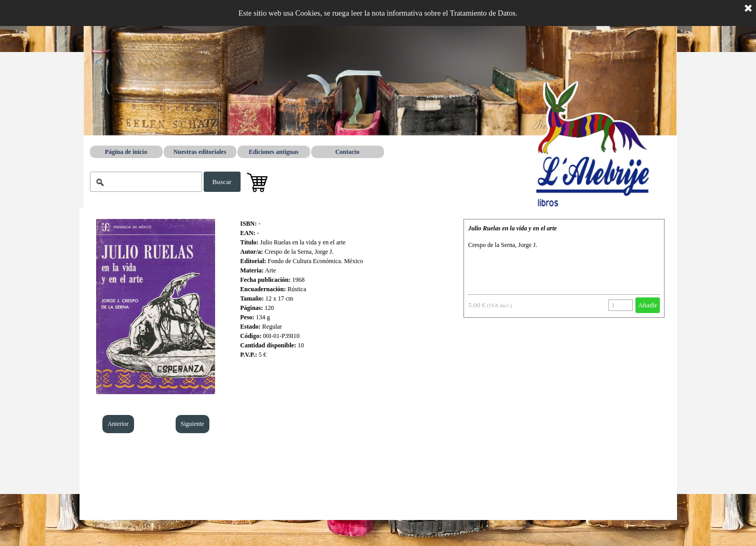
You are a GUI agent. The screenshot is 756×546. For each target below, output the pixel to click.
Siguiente (193, 424)
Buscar (222, 182)
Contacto (347, 152)
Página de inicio (126, 152)
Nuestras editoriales (200, 152)
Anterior (118, 424)
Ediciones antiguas (274, 152)
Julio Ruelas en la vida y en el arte (513, 228)
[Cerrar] (748, 9)
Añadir (648, 305)
